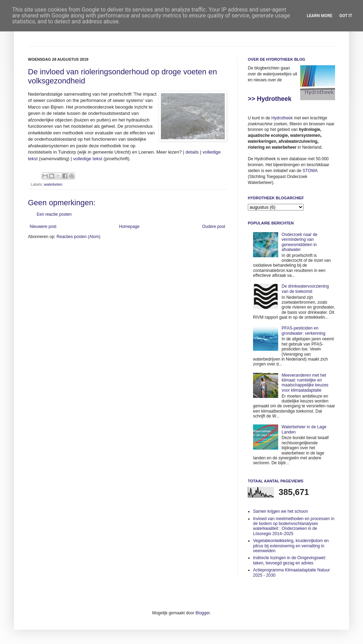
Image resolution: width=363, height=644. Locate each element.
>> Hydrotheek (270, 99)
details (192, 152)
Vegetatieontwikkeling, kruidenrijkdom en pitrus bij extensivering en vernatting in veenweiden (291, 546)
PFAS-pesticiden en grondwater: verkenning (303, 331)
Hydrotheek (282, 118)
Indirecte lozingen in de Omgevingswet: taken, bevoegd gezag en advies (290, 560)
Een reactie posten (54, 214)
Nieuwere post (43, 227)
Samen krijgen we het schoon (280, 511)
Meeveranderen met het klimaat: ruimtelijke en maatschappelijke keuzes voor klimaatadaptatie (305, 383)
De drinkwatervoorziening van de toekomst (305, 289)
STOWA (310, 171)
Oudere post (214, 227)
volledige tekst (88, 159)
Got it (346, 16)
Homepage (129, 227)
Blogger (203, 613)
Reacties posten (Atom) (78, 237)
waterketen (53, 184)
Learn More (320, 16)
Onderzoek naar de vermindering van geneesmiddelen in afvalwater (300, 242)
